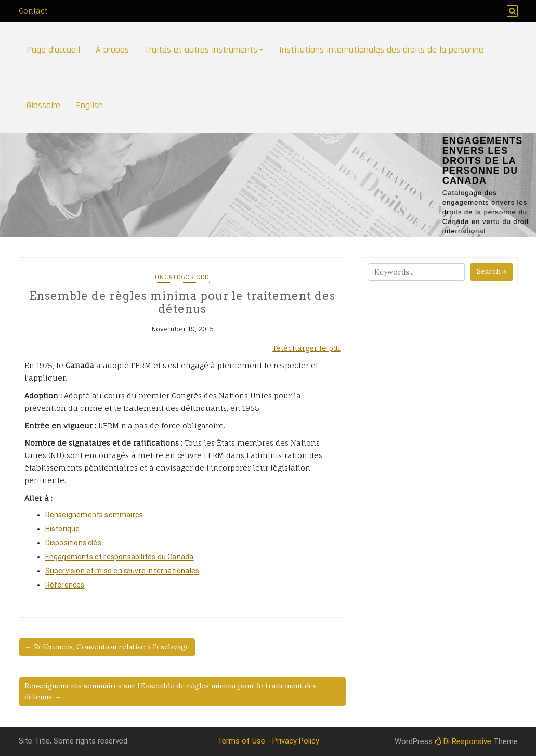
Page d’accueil (53, 50)
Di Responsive (463, 741)
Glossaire (43, 105)
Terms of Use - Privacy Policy (268, 741)
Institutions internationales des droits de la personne (381, 50)
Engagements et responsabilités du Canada (120, 557)
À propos (112, 50)
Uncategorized (182, 277)
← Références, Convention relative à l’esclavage (107, 647)
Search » (492, 271)
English (89, 105)
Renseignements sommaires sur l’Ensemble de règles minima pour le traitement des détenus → (171, 691)
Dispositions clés (73, 543)
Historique (63, 529)
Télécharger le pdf (306, 348)
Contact (33, 11)
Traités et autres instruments (201, 50)
